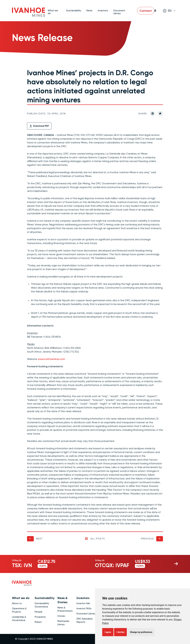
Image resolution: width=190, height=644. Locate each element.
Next (40, 539)
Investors (83, 598)
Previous (147, 539)
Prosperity (40, 617)
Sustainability (45, 598)
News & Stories (63, 600)
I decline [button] (120, 632)
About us (17, 603)
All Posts (95, 539)
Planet (38, 622)
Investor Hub (83, 603)
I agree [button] (108, 632)
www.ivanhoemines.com (51, 359)
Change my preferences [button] (141, 632)
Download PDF (39, 126)
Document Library (119, 12)
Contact (146, 11)
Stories (61, 616)
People (38, 612)
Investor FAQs (84, 608)
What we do (21, 598)
